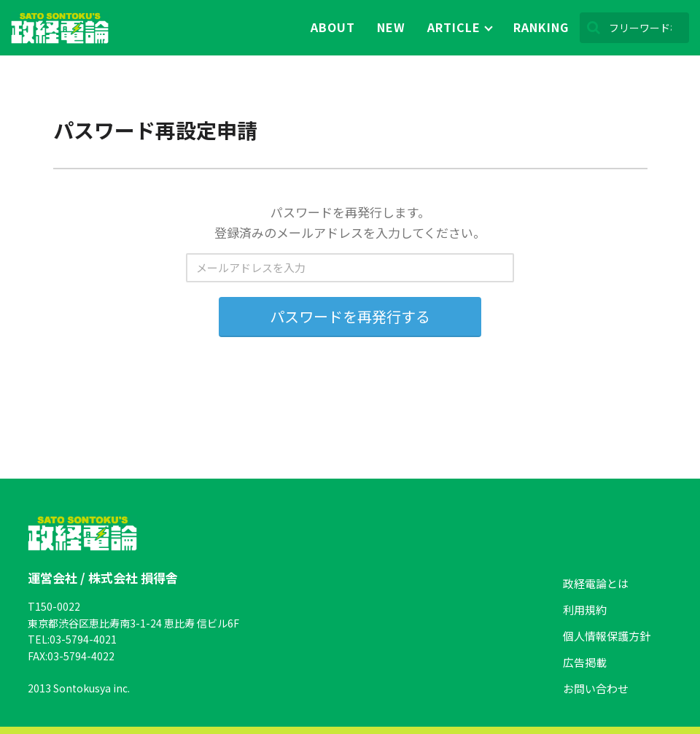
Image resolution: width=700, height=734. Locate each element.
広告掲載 (585, 662)
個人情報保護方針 (607, 636)
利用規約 (585, 610)
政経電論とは (596, 583)
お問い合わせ (596, 688)
